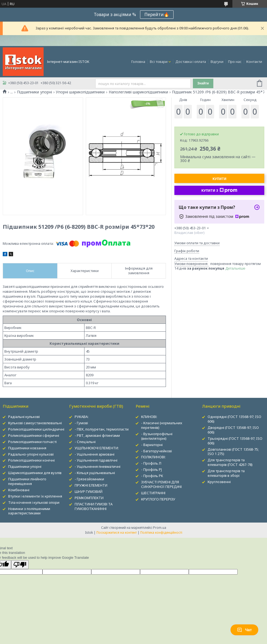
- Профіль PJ (151, 469)
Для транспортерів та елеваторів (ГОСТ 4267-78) (230, 462)
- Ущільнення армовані (95, 454)
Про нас (235, 62)
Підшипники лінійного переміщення (27, 481)
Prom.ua (160, 528)
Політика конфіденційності (161, 532)
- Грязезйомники (89, 479)
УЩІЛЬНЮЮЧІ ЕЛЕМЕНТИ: (97, 448)
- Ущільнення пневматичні (98, 466)
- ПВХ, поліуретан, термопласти (102, 429)
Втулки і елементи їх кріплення (35, 496)
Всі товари (159, 62)
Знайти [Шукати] (203, 83)
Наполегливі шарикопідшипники (138, 92)
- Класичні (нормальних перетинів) (162, 425)
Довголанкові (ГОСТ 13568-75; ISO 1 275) (233, 452)
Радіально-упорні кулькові (31, 454)
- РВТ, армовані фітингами (97, 435)
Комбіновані (19, 490)
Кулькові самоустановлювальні (35, 423)
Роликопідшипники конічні (31, 460)
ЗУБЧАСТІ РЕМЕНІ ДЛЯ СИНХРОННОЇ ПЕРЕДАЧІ (161, 484)
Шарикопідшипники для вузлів (35, 473)
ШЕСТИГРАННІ (153, 493)
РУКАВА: (82, 417)
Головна (138, 62)
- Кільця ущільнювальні (95, 473)
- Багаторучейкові (157, 451)
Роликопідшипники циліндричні (36, 429)
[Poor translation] (20, 565)
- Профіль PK (152, 476)
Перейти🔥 (157, 14)
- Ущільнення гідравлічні (96, 460)
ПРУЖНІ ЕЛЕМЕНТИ (91, 485)
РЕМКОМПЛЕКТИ (89, 498)
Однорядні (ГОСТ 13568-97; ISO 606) (234, 419)
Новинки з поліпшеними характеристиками (29, 511)
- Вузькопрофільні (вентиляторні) (157, 436)
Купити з (219, 190)
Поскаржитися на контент (117, 532)
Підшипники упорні (34, 92)
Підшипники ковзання (27, 448)
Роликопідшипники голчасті (32, 442)
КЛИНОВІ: (149, 417)
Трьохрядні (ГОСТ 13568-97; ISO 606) (235, 441)
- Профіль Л (151, 463)
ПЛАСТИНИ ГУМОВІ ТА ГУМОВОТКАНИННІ (94, 506)
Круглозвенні (219, 482)
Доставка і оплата (191, 62)
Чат (244, 630)
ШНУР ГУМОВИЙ (89, 492)
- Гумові (81, 423)
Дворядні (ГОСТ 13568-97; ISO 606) (233, 430)
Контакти (254, 62)
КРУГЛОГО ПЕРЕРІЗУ (158, 499)
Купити (219, 179)
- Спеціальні (85, 442)
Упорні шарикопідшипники (80, 92)
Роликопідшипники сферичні (34, 435)
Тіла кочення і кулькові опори (34, 502)
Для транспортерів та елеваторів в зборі (226, 473)
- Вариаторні (152, 445)
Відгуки (217, 62)
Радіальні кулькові (24, 417)
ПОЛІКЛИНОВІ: (153, 457)
